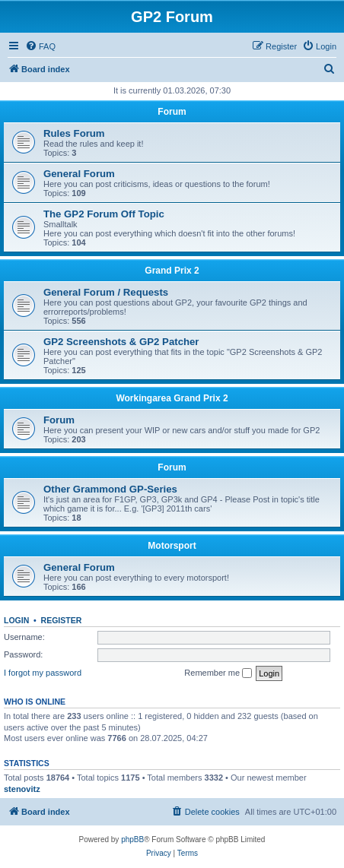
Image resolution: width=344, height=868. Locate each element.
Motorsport (172, 546)
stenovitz (22, 789)
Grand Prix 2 (172, 271)
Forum (172, 112)
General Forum (79, 174)
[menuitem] (40, 46)
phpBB (132, 839)
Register (62, 620)
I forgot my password (43, 673)
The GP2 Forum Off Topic (104, 214)
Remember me (218, 673)
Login (16, 620)
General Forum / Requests (106, 292)
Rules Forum (74, 133)
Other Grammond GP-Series (110, 489)
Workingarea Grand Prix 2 (172, 398)
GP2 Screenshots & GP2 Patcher (121, 342)
